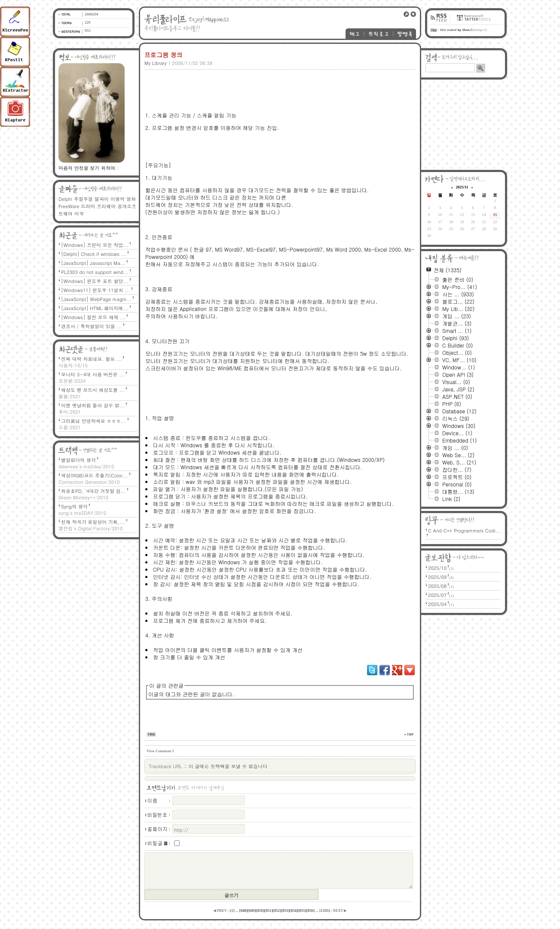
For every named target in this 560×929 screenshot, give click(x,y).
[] (232, 911)
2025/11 (462, 187)
